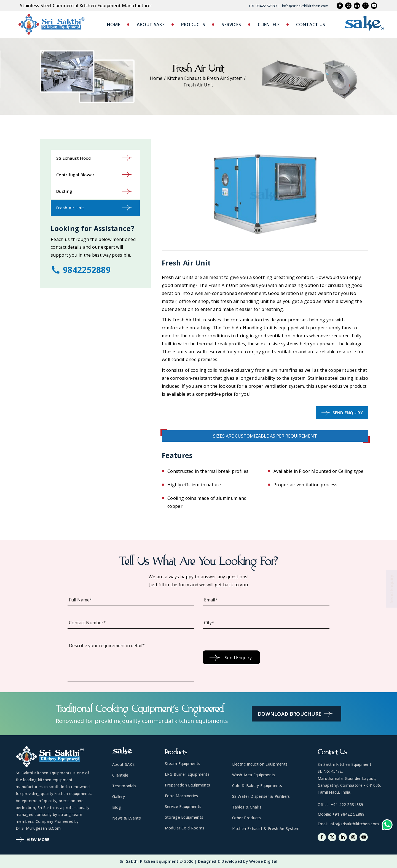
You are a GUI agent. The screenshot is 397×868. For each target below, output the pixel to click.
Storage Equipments (184, 817)
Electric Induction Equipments (260, 764)
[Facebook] (340, 6)
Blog (117, 807)
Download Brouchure (295, 714)
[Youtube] (374, 6)
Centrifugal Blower (94, 174)
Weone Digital (263, 861)
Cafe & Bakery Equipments (257, 786)
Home (156, 78)
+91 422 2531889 (347, 805)
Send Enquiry (342, 413)
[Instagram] (365, 6)
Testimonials (124, 786)
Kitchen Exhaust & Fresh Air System (205, 78)
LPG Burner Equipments (187, 774)
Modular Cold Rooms (185, 828)
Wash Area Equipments (254, 775)
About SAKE (123, 764)
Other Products (247, 818)
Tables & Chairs (247, 807)
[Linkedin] (357, 6)
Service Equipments (183, 806)
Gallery (119, 797)
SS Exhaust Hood (94, 158)
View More (33, 839)
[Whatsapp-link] (387, 826)
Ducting (94, 191)
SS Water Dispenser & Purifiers (261, 796)
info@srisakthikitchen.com (305, 6)
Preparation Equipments (188, 785)
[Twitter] (348, 6)
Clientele (120, 775)
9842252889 (81, 270)
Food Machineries (182, 796)
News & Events (127, 818)
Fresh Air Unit (94, 208)
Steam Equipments (183, 763)
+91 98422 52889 (263, 6)
